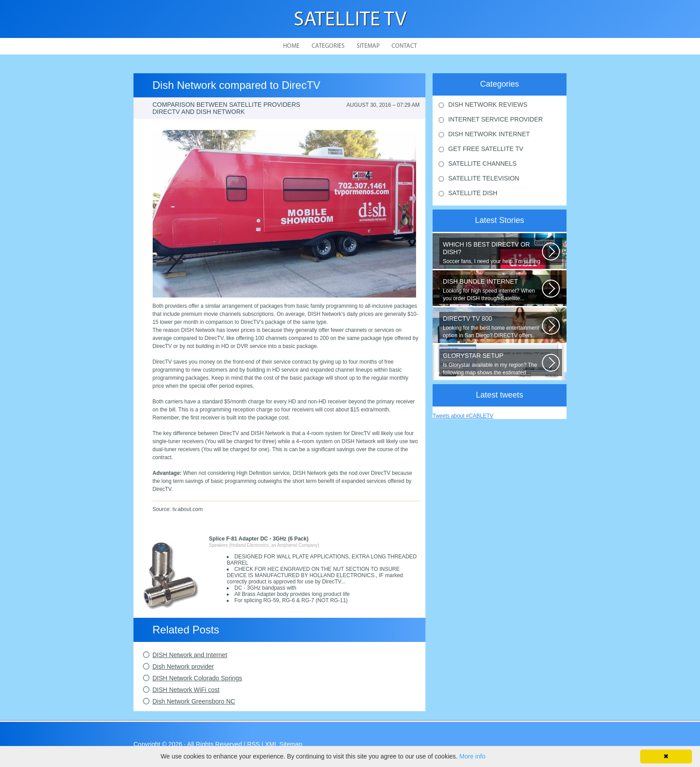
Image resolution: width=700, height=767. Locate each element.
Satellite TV (350, 20)
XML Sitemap (284, 744)
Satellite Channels (482, 163)
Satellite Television (484, 178)
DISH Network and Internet (190, 655)
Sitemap (368, 46)
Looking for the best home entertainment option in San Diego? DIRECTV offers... (492, 327)
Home (291, 46)
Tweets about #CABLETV (463, 416)
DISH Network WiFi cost (186, 690)
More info (472, 756)
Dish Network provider (183, 666)
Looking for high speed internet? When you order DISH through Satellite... (492, 290)
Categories (328, 46)
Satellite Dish (473, 193)
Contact (404, 46)
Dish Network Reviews (488, 105)
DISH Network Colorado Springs (198, 678)
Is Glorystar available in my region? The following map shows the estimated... (492, 364)
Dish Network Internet (489, 134)
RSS (253, 744)
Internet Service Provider (496, 119)
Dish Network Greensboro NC (194, 701)
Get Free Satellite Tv (486, 149)
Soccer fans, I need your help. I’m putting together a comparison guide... (492, 253)
